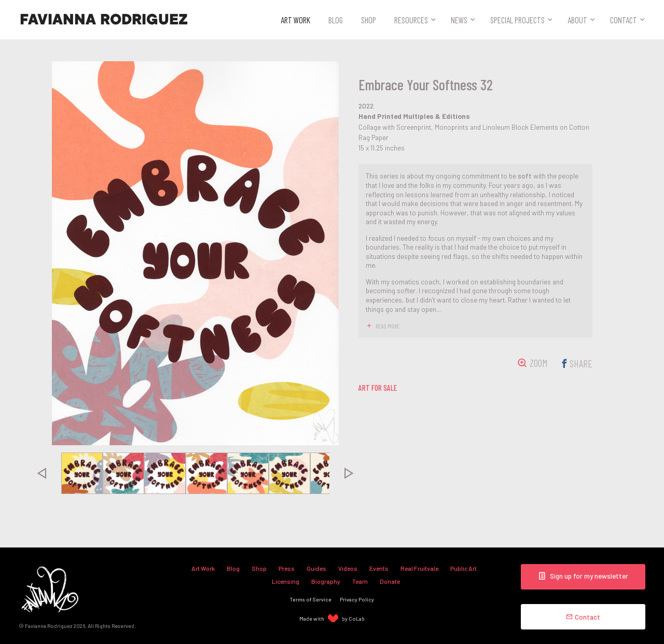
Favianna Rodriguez (104, 20)
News (459, 20)
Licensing (286, 581)
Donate (390, 581)
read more (388, 326)
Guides (316, 568)
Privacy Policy (357, 599)
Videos (348, 568)
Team (360, 581)
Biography (326, 581)
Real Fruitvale (419, 568)
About (577, 20)
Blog (336, 20)
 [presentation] (41, 473)
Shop (369, 20)
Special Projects (517, 20)
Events (379, 568)
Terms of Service (311, 599)
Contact (624, 20)
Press (287, 568)
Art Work (295, 20)
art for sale (378, 388)
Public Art (464, 568)
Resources (411, 20)
